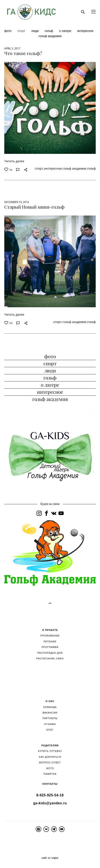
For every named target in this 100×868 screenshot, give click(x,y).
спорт (22, 31)
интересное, (53, 169)
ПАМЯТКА (50, 774)
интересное (85, 31)
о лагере (66, 31)
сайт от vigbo (50, 858)
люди (35, 31)
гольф (49, 31)
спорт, (39, 169)
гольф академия (50, 36)
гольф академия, (75, 169)
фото (8, 31)
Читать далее (14, 161)
